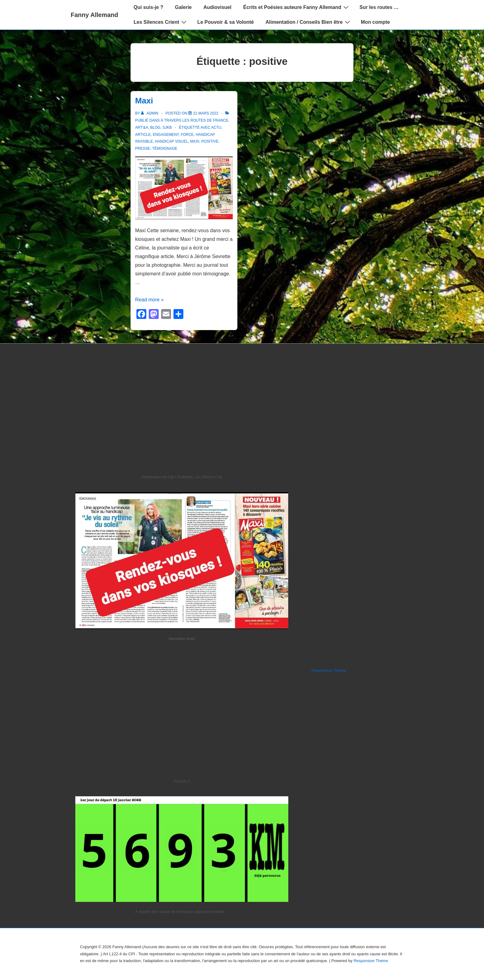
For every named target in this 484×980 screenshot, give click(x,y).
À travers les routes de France (195, 120)
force (187, 135)
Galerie (183, 7)
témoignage (165, 149)
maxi (195, 141)
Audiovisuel (217, 7)
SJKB (167, 128)
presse (143, 149)
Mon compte (375, 22)
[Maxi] (206, 113)
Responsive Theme (329, 670)
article (143, 135)
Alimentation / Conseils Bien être (309, 22)
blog (155, 128)
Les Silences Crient (161, 22)
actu (216, 128)
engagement (166, 135)
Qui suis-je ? (148, 7)
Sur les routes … (379, 7)
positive (210, 141)
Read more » (150, 300)
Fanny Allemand (94, 15)
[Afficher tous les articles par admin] (150, 113)
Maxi (144, 101)
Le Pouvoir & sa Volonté (225, 22)
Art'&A (142, 128)
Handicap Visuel (172, 141)
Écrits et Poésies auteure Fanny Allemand (297, 7)
